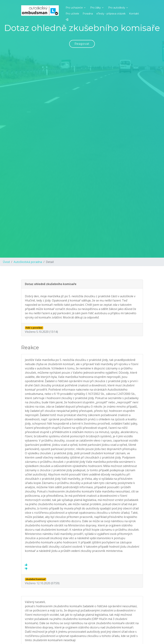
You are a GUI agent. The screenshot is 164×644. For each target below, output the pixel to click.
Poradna (88, 14)
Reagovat (82, 44)
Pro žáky (96, 8)
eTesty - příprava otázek (111, 14)
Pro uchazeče (74, 8)
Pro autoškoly (117, 8)
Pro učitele (72, 14)
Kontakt (134, 14)
